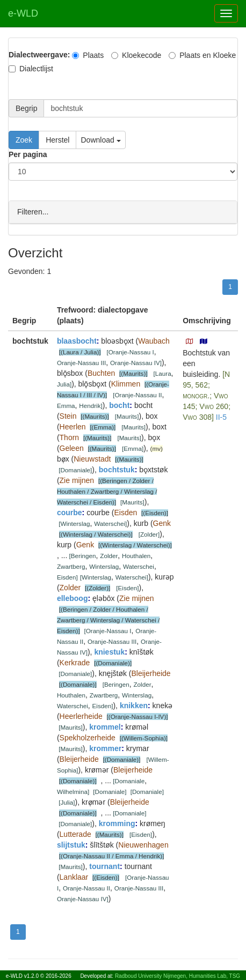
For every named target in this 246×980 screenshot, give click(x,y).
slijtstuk (71, 844)
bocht (119, 405)
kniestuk (109, 651)
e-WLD (23, 13)
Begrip (26, 108)
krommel (105, 726)
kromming (117, 823)
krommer (105, 748)
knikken (134, 705)
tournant (104, 866)
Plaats (88, 55)
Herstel (57, 140)
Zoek (24, 140)
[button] (190, 341)
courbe (70, 512)
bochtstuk (117, 469)
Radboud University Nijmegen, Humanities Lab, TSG (178, 976)
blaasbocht (77, 340)
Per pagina (28, 154)
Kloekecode (136, 55)
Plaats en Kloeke (202, 55)
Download (100, 140)
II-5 (221, 417)
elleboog (73, 598)
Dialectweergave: (39, 55)
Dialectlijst (31, 69)
